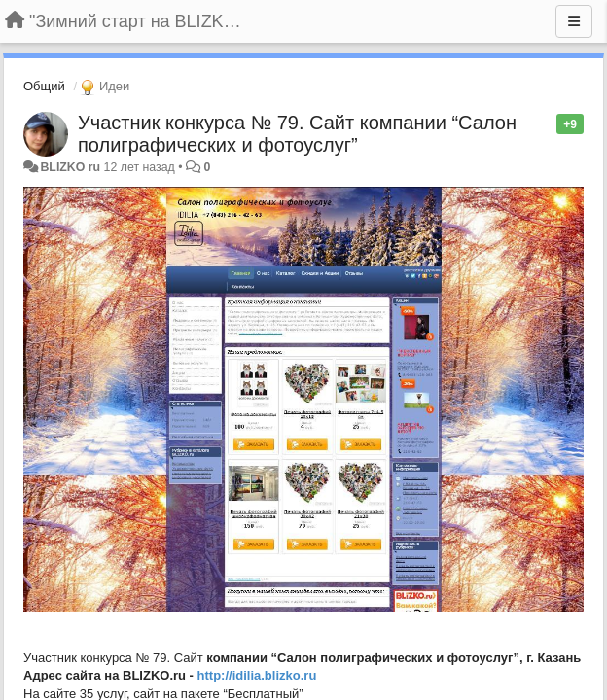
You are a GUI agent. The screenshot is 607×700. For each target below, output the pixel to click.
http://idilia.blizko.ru (257, 675)
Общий (44, 86)
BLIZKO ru (71, 167)
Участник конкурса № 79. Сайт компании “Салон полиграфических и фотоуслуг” (297, 134)
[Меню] (574, 21)
